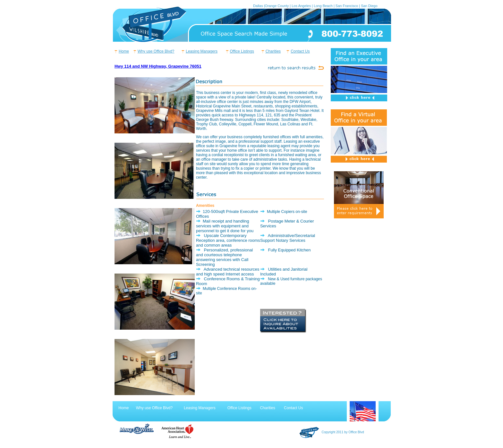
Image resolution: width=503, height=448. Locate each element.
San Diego (369, 6)
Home (124, 51)
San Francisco (347, 6)
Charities (273, 51)
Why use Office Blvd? (156, 51)
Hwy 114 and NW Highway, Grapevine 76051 (158, 66)
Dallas (258, 6)
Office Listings (242, 51)
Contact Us (300, 51)
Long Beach (323, 6)
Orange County (277, 6)
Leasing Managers (202, 51)
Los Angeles (301, 6)
